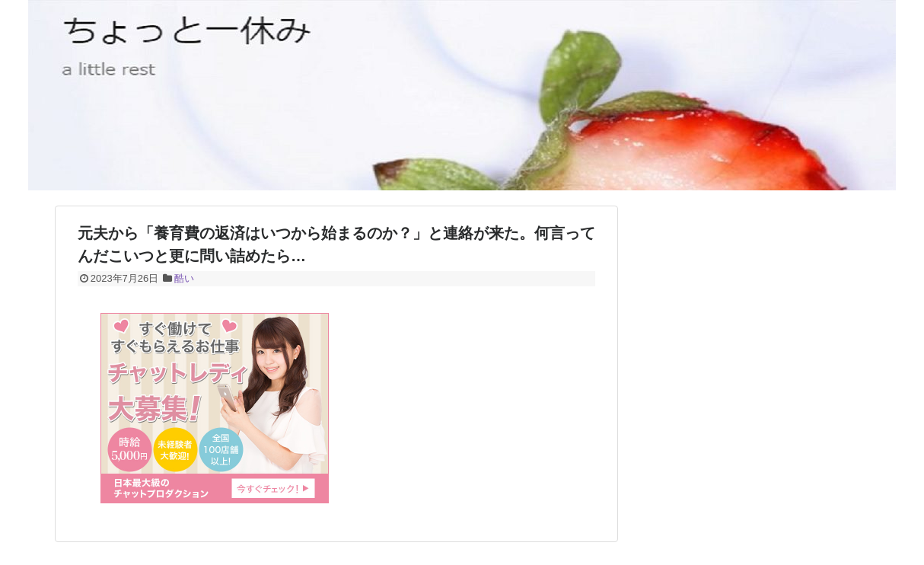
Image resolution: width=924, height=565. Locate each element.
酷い (184, 278)
